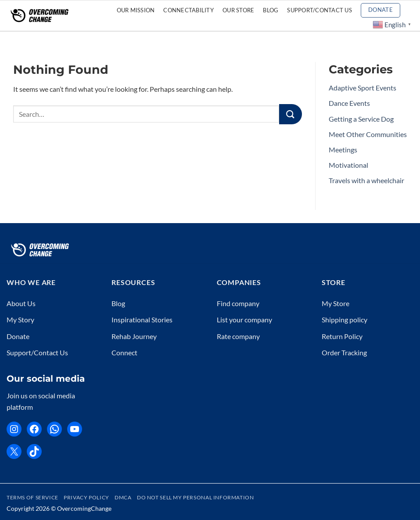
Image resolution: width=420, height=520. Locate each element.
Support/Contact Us (319, 10)
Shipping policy (345, 320)
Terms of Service (32, 497)
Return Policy (342, 336)
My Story (20, 320)
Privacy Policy (86, 497)
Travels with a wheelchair (366, 180)
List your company (244, 320)
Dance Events (349, 103)
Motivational (348, 165)
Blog (271, 10)
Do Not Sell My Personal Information (195, 497)
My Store (336, 303)
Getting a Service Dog (361, 119)
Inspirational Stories (142, 320)
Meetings (343, 150)
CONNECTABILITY (188, 10)
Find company (238, 303)
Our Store (238, 10)
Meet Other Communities (368, 134)
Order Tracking (344, 352)
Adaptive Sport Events (363, 88)
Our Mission (136, 10)
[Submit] (290, 114)
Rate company (238, 336)
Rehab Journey (134, 336)
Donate (18, 336)
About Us (21, 303)
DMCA (123, 497)
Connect (124, 352)
